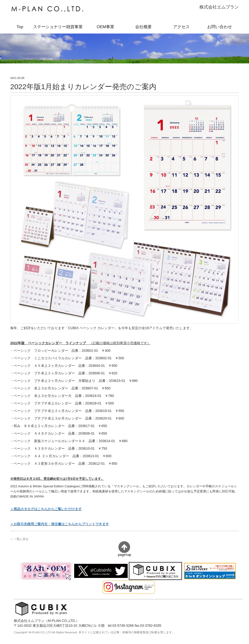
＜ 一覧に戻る (19, 539)
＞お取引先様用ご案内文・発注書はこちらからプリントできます (60, 524)
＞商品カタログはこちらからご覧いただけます (46, 509)
